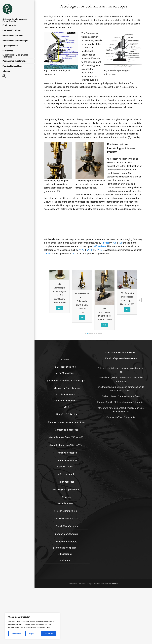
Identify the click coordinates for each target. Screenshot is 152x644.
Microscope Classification (67, 388)
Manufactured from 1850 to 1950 (67, 445)
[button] (17, 76)
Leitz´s (47, 254)
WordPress (114, 584)
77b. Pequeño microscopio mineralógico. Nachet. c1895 (127, 299)
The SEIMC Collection (67, 414)
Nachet (105, 243)
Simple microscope (66, 395)
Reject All (33, 634)
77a (115, 243)
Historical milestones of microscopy (67, 381)
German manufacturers (67, 534)
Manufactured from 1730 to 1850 (67, 437)
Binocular (67, 497)
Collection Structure (67, 367)
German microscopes (67, 461)
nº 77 (81, 250)
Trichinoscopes (67, 482)
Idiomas (66, 560)
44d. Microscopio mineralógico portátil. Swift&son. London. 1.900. (59, 293)
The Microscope (66, 373)
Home (66, 359)
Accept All (49, 634)
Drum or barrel (67, 474)
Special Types (66, 467)
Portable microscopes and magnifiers (67, 422)
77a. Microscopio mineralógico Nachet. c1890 (105, 314)
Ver (59, 308)
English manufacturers (67, 519)
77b (121, 243)
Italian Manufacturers (67, 511)
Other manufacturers (67, 542)
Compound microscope (66, 401)
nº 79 (100, 250)
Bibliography (66, 554)
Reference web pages (66, 548)
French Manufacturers (67, 526)
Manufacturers (66, 503)
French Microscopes (67, 453)
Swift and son (99, 246)
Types (66, 407)
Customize (16, 634)
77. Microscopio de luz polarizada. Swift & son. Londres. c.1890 (82, 303)
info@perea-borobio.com (124, 358)
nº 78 (89, 250)
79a (73, 254)
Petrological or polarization (67, 490)
